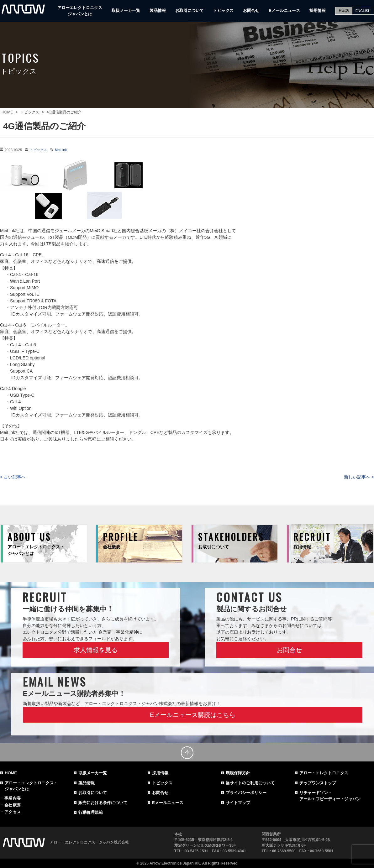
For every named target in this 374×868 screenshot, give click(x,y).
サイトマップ (238, 803)
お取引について (190, 10)
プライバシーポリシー (246, 793)
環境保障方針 (238, 773)
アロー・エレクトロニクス (324, 773)
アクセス (13, 812)
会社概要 (13, 805)
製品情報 (158, 10)
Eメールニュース (284, 10)
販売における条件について (103, 803)
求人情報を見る (96, 650)
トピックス (223, 10)
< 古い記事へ (13, 477)
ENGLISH (363, 11)
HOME (11, 773)
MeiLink (61, 150)
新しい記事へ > (359, 477)
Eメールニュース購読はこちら (193, 715)
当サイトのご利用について (250, 783)
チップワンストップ (318, 783)
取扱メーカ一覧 (126, 10)
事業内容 (13, 798)
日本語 (344, 11)
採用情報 (318, 10)
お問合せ (251, 10)
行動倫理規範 (91, 812)
